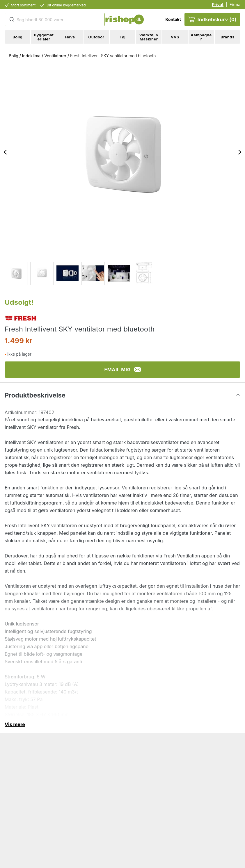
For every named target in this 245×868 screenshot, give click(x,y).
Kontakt (173, 19)
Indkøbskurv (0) (212, 19)
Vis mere (15, 724)
